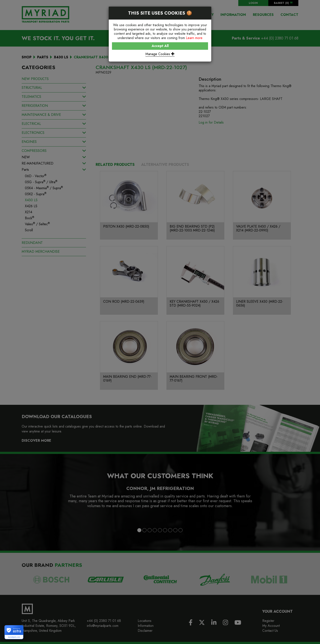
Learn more (194, 38)
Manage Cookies (160, 54)
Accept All (160, 46)
